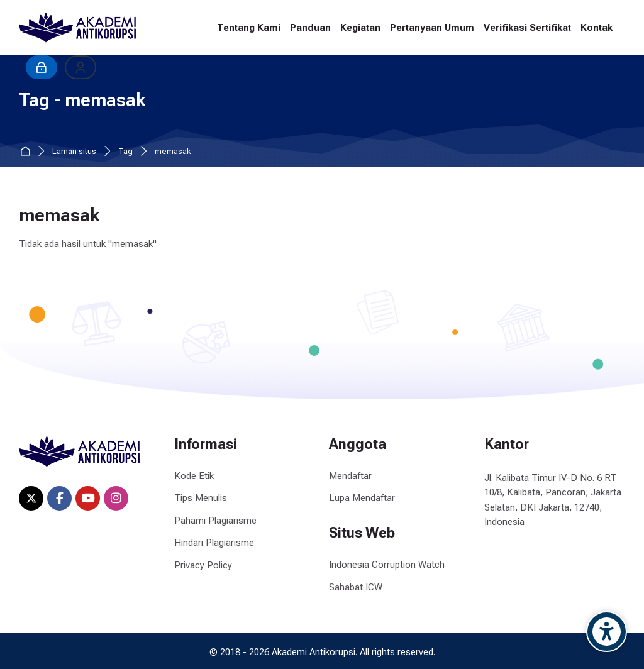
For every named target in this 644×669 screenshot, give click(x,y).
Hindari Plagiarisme (214, 543)
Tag (125, 152)
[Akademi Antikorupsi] (77, 28)
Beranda (27, 152)
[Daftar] (80, 67)
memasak (173, 152)
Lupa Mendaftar (362, 498)
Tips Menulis (201, 498)
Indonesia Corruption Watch (387, 565)
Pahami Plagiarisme (215, 521)
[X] (31, 498)
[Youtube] (88, 498)
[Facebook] (59, 498)
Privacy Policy (203, 565)
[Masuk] (42, 67)
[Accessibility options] (607, 632)
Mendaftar (350, 476)
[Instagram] (116, 498)
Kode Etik (194, 476)
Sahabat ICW (356, 587)
